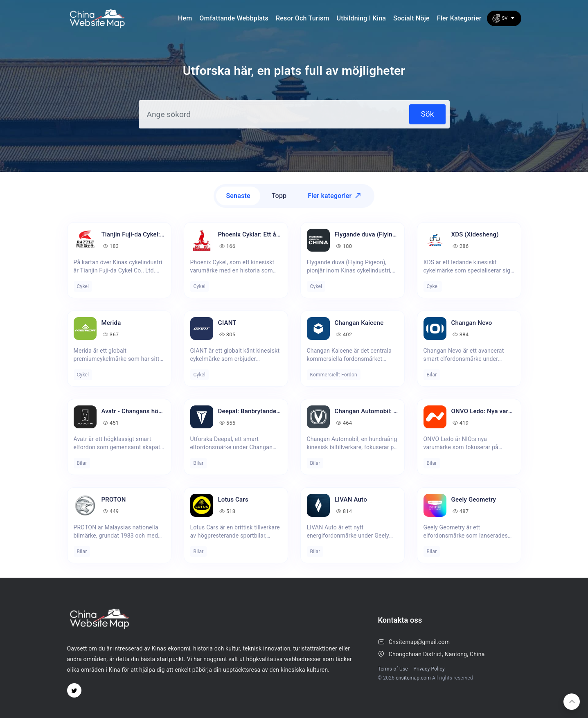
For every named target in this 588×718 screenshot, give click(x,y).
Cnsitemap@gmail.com (419, 642)
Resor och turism (303, 18)
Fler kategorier (459, 18)
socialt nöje (411, 18)
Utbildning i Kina (362, 18)
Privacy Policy (429, 669)
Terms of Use (393, 669)
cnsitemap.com (413, 678)
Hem (185, 18)
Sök (427, 114)
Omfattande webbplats (234, 18)
